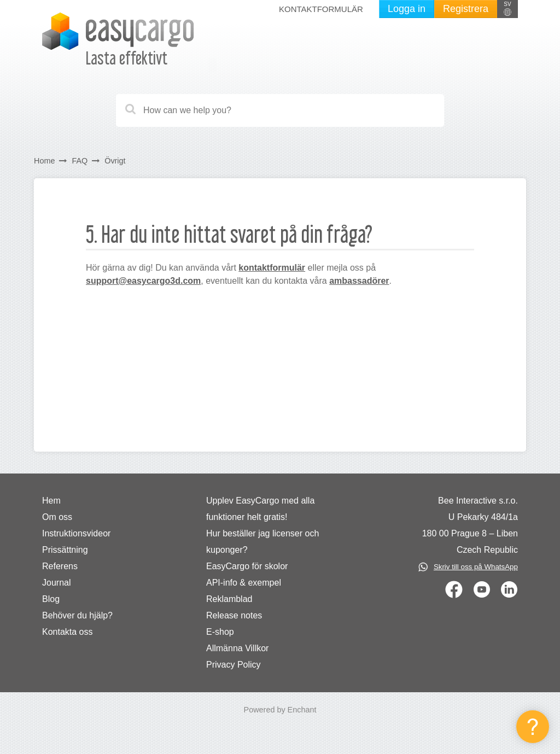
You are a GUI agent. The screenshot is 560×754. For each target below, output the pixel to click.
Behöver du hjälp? (77, 615)
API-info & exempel (244, 583)
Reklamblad (229, 599)
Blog (51, 599)
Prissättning (65, 550)
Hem (51, 501)
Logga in (407, 9)
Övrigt (115, 161)
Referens (60, 566)
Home (44, 161)
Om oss (57, 517)
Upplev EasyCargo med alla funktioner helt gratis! (260, 509)
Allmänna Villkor (237, 648)
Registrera (466, 9)
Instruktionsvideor (76, 533)
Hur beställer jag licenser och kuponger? (262, 542)
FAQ (80, 161)
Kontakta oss (68, 632)
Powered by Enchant (280, 710)
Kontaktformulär (321, 9)
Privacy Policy (234, 665)
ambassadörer (359, 281)
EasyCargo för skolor (247, 566)
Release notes (234, 615)
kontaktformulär (272, 268)
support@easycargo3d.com (143, 281)
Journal (56, 583)
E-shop (220, 632)
